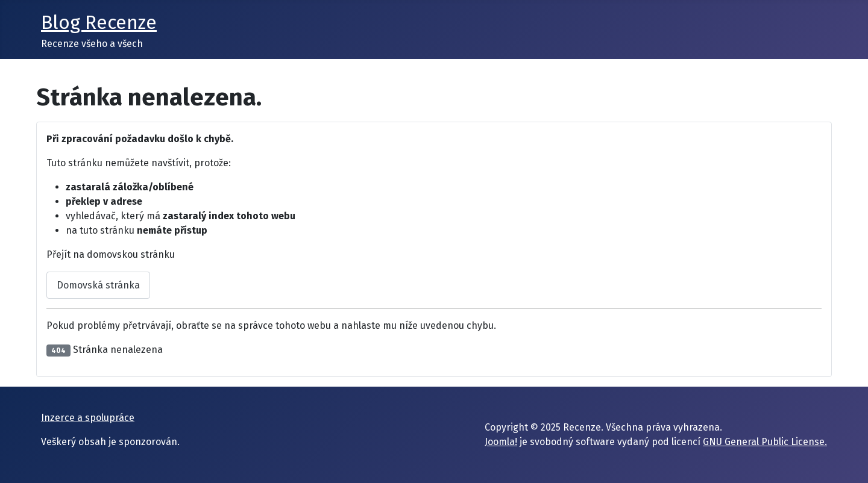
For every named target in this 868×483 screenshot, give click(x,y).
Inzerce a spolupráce (88, 418)
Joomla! (501, 442)
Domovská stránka (98, 285)
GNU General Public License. (765, 442)
